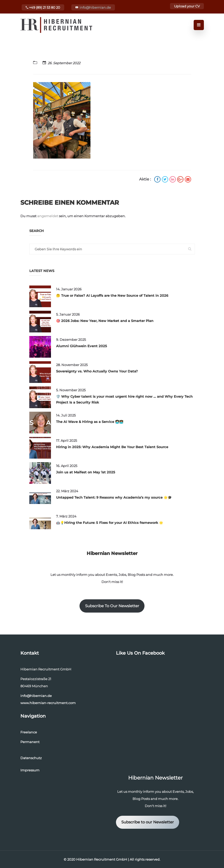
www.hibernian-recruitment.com (48, 703)
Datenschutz (31, 758)
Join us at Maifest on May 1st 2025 (86, 472)
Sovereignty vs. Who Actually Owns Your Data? (97, 371)
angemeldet (48, 216)
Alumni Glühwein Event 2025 (82, 346)
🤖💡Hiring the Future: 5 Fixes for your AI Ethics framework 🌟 (110, 523)
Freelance (29, 732)
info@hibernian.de (95, 7)
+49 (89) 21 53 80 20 (43, 7)
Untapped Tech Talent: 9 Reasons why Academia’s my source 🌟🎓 (114, 497)
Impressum (30, 770)
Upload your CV (187, 6)
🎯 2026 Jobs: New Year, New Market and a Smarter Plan (105, 321)
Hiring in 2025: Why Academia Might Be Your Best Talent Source (112, 447)
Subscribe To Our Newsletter (112, 606)
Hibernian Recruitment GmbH (102, 859)
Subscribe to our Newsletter (148, 822)
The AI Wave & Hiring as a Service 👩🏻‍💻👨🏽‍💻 (90, 422)
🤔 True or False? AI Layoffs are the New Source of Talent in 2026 (112, 295)
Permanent (30, 742)
